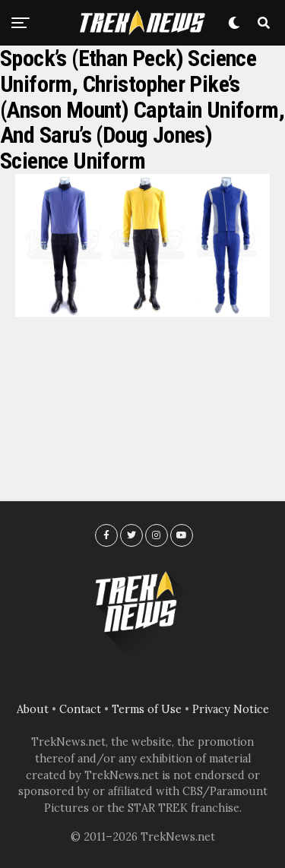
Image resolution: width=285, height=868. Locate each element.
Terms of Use (147, 709)
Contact (80, 709)
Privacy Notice (231, 709)
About (33, 709)
